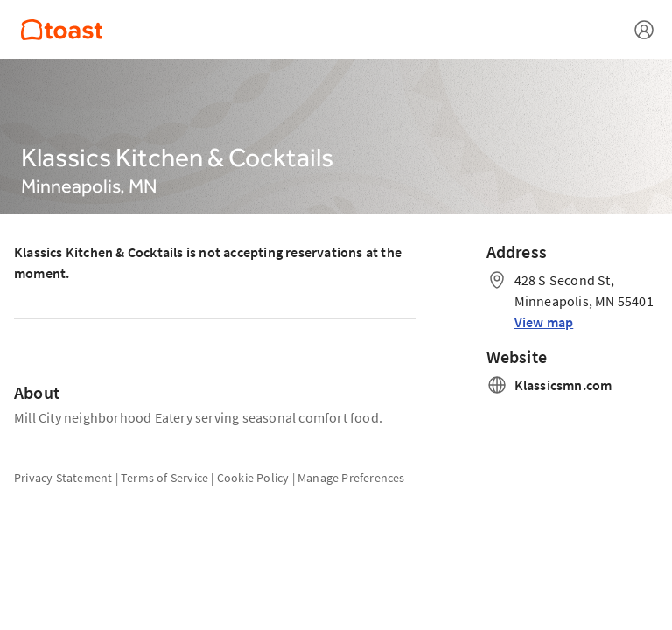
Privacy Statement (63, 478)
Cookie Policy (253, 478)
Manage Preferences (351, 478)
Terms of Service (164, 478)
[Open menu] (644, 30)
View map (544, 322)
